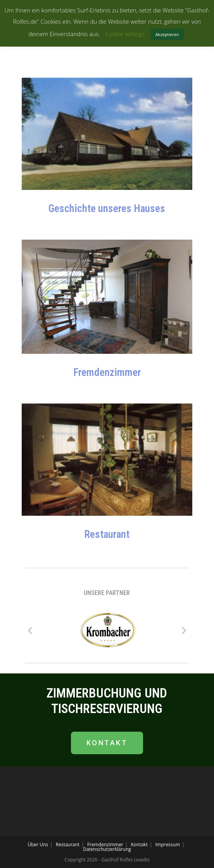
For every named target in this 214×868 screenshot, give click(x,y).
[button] (30, 630)
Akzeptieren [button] (167, 34)
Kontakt (139, 845)
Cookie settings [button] (125, 34)
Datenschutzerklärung (107, 849)
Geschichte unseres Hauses (107, 209)
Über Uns (38, 845)
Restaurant (107, 534)
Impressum (168, 845)
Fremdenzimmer (107, 372)
